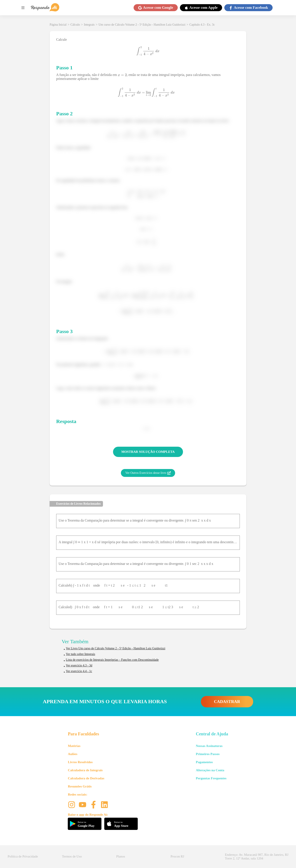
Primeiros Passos (208, 754)
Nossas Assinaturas (209, 746)
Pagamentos (204, 762)
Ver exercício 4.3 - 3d (79, 665)
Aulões (72, 754)
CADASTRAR (227, 702)
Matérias (74, 746)
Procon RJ (177, 856)
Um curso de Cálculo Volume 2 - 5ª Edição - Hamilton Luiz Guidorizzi (142, 25)
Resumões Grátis (80, 786)
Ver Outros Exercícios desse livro (148, 473)
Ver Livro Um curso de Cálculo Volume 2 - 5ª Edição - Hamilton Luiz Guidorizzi (116, 648)
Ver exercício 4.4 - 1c (79, 671)
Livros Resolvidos (80, 762)
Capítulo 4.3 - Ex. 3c (202, 25)
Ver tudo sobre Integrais (80, 654)
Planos (121, 856)
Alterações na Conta (210, 770)
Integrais (89, 25)
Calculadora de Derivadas (86, 778)
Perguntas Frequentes (211, 778)
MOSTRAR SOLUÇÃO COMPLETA (148, 452)
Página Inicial (58, 25)
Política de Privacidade (23, 856)
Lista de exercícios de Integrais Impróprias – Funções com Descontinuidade (112, 660)
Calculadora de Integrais (85, 770)
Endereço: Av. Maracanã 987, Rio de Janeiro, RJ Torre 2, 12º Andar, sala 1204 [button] (257, 857)
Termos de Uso (72, 856)
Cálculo (75, 25)
